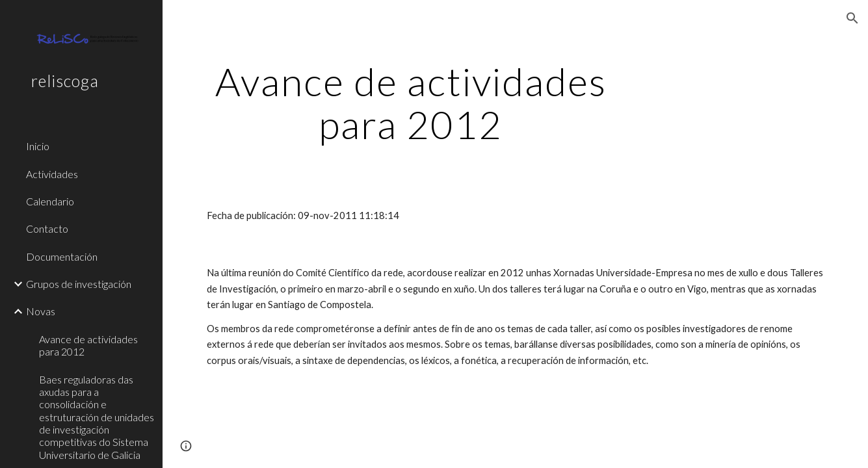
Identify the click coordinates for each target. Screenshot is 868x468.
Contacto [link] (47, 228)
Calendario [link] (50, 201)
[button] (852, 18)
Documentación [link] (62, 256)
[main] (411, 103)
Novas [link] (41, 311)
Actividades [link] (52, 174)
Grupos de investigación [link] (79, 284)
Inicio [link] (38, 146)
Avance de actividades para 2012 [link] (88, 345)
